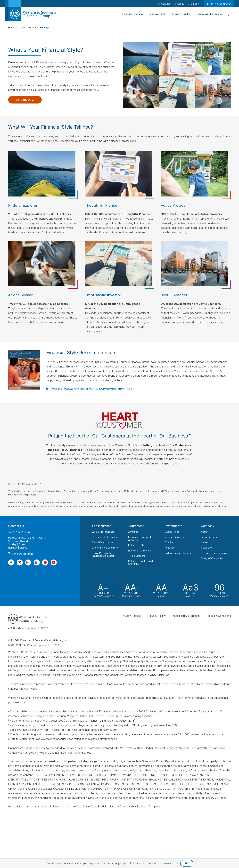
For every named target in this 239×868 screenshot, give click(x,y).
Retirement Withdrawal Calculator (140, 562)
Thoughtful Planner (102, 205)
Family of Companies (212, 558)
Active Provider (174, 205)
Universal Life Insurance (105, 537)
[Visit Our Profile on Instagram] (28, 562)
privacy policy (170, 863)
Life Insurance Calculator (105, 548)
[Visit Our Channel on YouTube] (54, 562)
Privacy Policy (157, 616)
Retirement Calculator (140, 550)
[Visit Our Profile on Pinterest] (45, 562)
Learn (22, 28)
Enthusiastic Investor (103, 295)
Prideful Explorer (23, 205)
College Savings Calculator (179, 553)
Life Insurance (102, 526)
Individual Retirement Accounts (140, 538)
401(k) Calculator (137, 556)
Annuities (133, 532)
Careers (205, 542)
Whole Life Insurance (103, 532)
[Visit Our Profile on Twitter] (20, 562)
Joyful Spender (174, 295)
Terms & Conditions (219, 616)
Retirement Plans (137, 545)
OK (187, 863)
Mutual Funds (172, 532)
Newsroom (207, 548)
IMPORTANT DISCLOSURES (23, 484)
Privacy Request (132, 616)
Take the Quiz (25, 100)
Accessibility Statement (187, 616)
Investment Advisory (176, 537)
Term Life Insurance (103, 542)
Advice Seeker (20, 295)
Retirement (136, 526)
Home (12, 28)
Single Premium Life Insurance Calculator (103, 554)
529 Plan (169, 542)
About (204, 532)
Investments (173, 526)
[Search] (227, 14)
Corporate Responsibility (214, 553)
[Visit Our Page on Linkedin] (37, 562)
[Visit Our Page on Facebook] (11, 562)
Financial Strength (211, 537)
